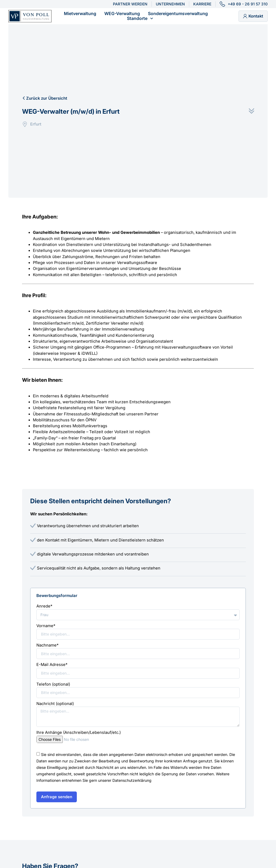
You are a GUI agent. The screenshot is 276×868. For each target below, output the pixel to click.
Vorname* (46, 626)
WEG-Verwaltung (122, 14)
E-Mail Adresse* (52, 665)
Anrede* (44, 606)
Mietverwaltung (80, 14)
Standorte (140, 19)
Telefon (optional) (53, 684)
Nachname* (47, 645)
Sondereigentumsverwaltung (178, 14)
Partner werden (130, 4)
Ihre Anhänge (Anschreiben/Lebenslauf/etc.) (79, 732)
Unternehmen (170, 4)
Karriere (202, 4)
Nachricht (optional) (55, 704)
